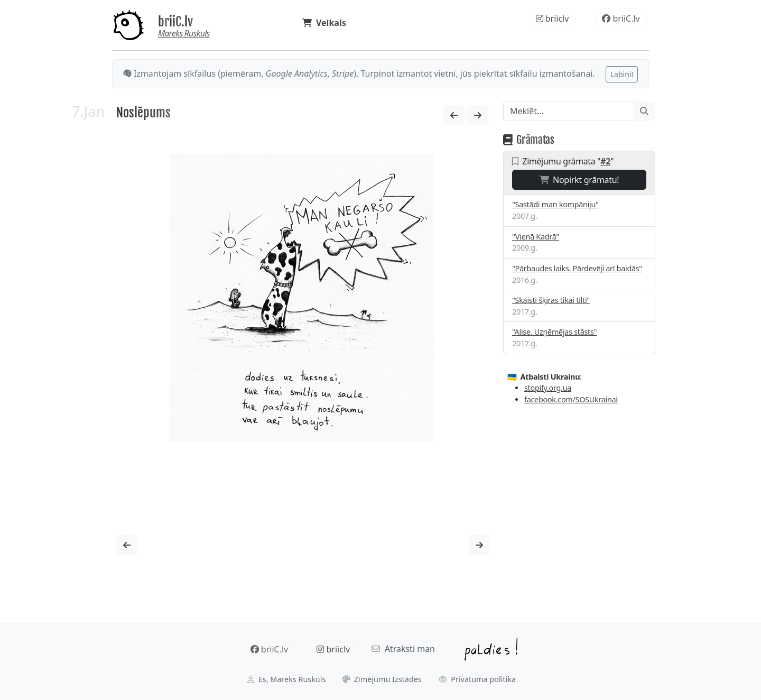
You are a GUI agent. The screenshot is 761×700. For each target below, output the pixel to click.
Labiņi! (622, 74)
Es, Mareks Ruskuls (286, 679)
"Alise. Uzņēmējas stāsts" (554, 332)
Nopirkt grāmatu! (579, 180)
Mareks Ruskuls (184, 33)
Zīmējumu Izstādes (382, 679)
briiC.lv (175, 22)
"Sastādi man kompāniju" (555, 204)
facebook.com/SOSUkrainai (571, 399)
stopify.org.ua (548, 388)
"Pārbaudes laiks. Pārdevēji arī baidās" (577, 268)
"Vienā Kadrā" (536, 237)
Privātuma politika (477, 679)
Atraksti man (403, 649)
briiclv (553, 19)
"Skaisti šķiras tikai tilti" (551, 300)
